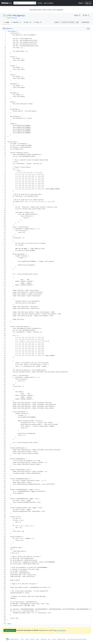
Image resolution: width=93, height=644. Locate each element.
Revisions (16, 22)
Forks (38, 22)
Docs (49, 639)
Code (6, 22)
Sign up (88, 3)
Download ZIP (85, 22)
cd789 (9, 15)
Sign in (81, 3)
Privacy (27, 639)
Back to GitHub (48, 3)
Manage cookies (61, 639)
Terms (22, 639)
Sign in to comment (60, 630)
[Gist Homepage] (7, 3)
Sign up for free (10, 630)
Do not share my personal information (77, 639)
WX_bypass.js (19, 15)
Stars (28, 22)
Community (44, 639)
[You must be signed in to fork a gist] (86, 15)
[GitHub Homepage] (7, 639)
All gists (40, 3)
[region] (46, 328)
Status (38, 639)
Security (32, 639)
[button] (77, 22)
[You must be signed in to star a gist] (77, 15)
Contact (54, 639)
